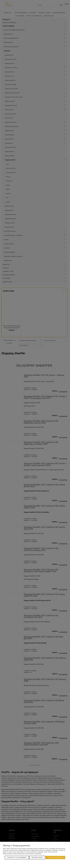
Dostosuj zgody (37, 858)
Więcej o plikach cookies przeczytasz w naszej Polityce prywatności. (22, 853)
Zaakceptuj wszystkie (55, 858)
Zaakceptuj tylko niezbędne (17, 858)
